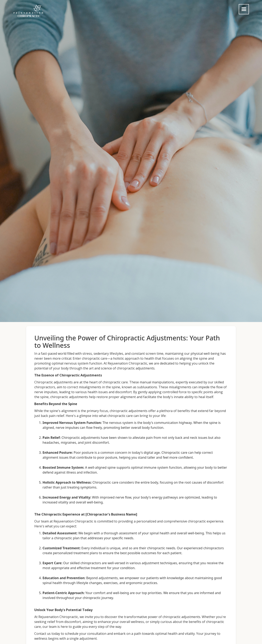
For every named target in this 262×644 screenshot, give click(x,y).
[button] (244, 9)
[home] (28, 11)
